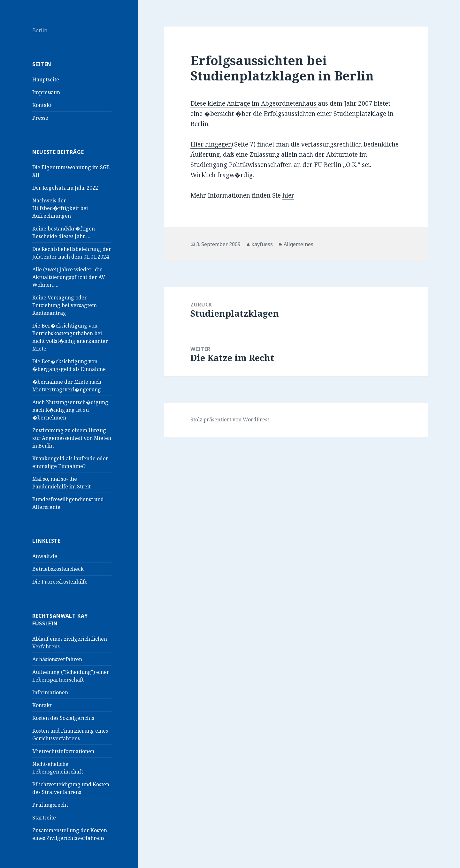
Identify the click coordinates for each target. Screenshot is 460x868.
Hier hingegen (211, 144)
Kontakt (42, 105)
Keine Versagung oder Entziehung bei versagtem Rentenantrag (65, 305)
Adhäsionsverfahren (57, 659)
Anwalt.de (45, 556)
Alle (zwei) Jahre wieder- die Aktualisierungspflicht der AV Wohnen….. (69, 277)
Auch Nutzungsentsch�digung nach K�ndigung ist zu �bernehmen (70, 410)
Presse (40, 118)
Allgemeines (299, 244)
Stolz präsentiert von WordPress (230, 419)
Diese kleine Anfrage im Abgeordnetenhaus (254, 103)
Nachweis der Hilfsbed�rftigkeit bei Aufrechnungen (60, 208)
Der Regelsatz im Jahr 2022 (65, 188)
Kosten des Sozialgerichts (63, 718)
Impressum (46, 92)
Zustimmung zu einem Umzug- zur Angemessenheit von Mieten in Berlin (72, 438)
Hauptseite (46, 79)
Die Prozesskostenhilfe (60, 582)
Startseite (44, 818)
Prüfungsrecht (50, 805)
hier (288, 195)
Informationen (50, 692)
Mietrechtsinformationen (63, 751)
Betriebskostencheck (58, 569)
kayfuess (262, 244)
